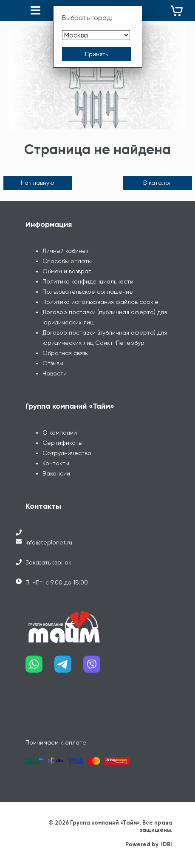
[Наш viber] (98, 667)
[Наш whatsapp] (40, 667)
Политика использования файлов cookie (100, 302)
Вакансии (56, 473)
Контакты (56, 463)
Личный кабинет (66, 251)
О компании (60, 433)
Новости (55, 373)
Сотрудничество (67, 453)
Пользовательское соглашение (88, 292)
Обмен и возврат (67, 271)
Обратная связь (65, 353)
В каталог (157, 183)
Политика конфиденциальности (88, 281)
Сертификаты (62, 443)
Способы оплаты (67, 261)
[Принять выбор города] (96, 54)
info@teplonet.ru (49, 542)
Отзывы (53, 363)
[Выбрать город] (96, 35)
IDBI (167, 844)
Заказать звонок (48, 562)
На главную (38, 183)
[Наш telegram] (69, 667)
